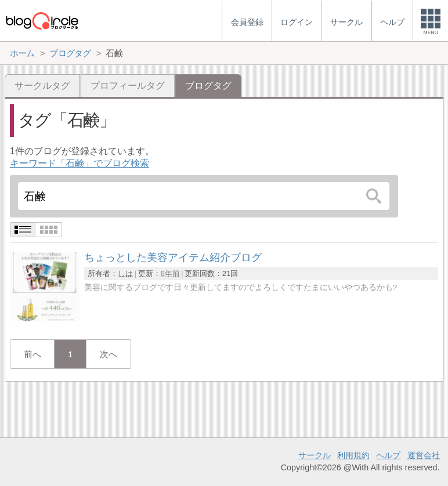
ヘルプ (388, 455)
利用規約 (353, 455)
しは (125, 273)
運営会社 (424, 455)
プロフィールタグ (128, 86)
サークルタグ (42, 86)
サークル (315, 455)
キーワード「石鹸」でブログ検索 (80, 163)
